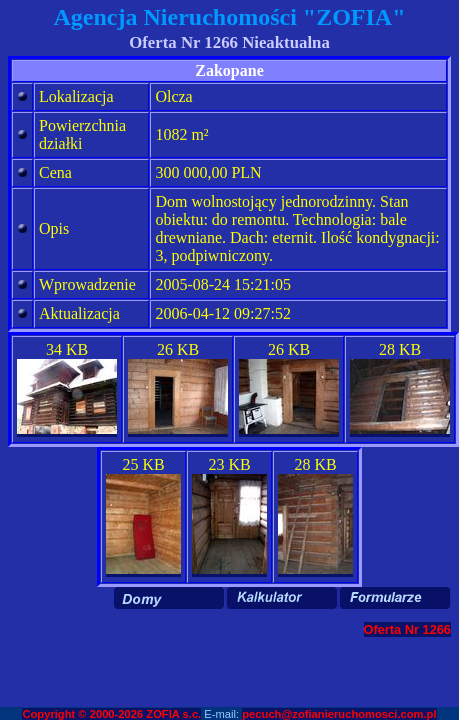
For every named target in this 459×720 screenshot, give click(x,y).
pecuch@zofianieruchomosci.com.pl (339, 714)
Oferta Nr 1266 (408, 629)
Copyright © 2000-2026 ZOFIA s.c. (111, 714)
